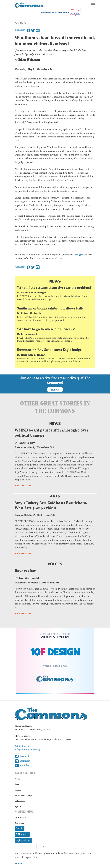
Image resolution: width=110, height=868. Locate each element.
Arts (55, 496)
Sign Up (55, 390)
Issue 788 (50, 515)
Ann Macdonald (29, 578)
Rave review (25, 571)
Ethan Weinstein (29, 60)
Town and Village (23, 795)
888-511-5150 (22, 746)
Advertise (19, 823)
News (55, 281)
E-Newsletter (22, 834)
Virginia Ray (26, 443)
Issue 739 (55, 583)
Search (41, 847)
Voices (55, 564)
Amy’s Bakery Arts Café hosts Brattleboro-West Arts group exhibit (51, 505)
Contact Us (20, 817)
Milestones (20, 801)
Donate (20, 828)
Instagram (22, 761)
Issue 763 (49, 69)
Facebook (22, 756)
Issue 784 (49, 447)
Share (20, 30)
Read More (24, 486)
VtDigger (78, 255)
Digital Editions (23, 840)
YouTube (22, 766)
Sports (18, 806)
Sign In (19, 864)
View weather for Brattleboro (55, 12)
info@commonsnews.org (27, 750)
